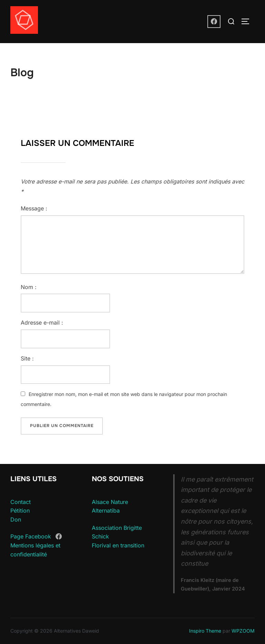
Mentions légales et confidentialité (35, 550)
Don (16, 519)
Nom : (29, 287)
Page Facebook (31, 537)
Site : (27, 358)
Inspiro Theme (205, 631)
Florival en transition (118, 545)
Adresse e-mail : (42, 323)
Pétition (20, 511)
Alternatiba (106, 511)
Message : (34, 208)
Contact (21, 502)
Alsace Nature (110, 502)
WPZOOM (243, 631)
